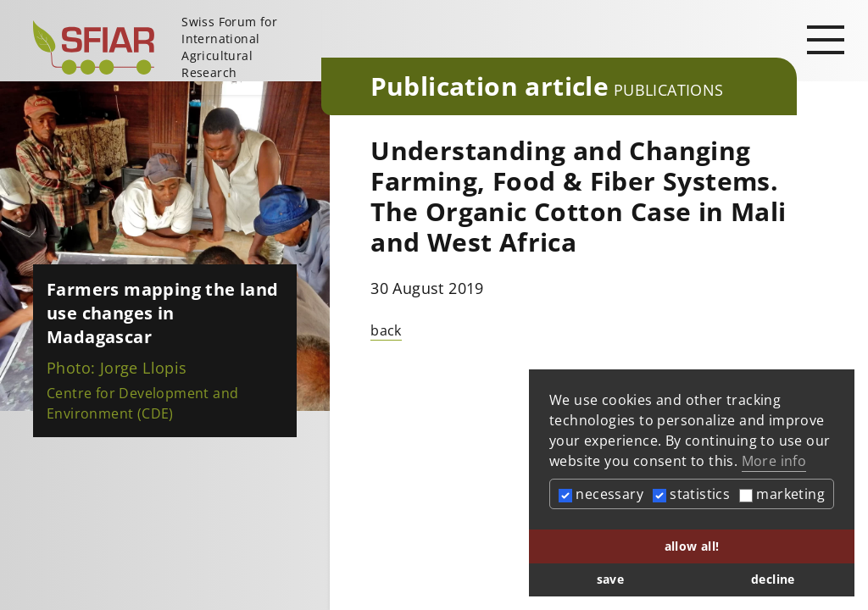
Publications (669, 90)
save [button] (611, 579)
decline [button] (773, 579)
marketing (782, 494)
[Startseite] (170, 47)
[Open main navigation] (826, 39)
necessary (601, 494)
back (386, 330)
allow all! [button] (692, 546)
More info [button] (774, 461)
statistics (691, 494)
